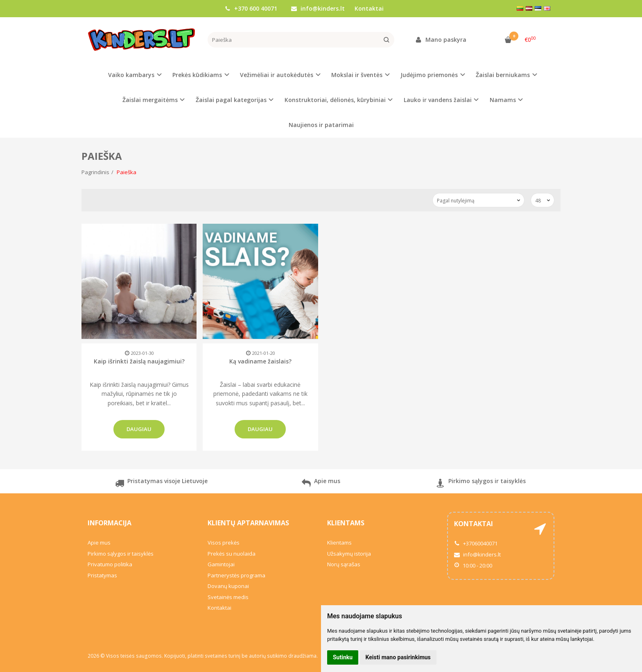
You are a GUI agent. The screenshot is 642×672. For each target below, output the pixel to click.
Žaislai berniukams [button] (503, 75)
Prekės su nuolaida (232, 554)
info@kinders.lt (318, 8)
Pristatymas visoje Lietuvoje (161, 484)
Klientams (346, 523)
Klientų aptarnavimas (248, 523)
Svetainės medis (228, 597)
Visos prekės (224, 543)
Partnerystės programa (236, 575)
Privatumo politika (110, 564)
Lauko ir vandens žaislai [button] (438, 100)
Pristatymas (102, 575)
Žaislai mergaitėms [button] (150, 100)
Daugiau (139, 429)
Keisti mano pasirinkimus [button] (398, 657)
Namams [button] (503, 100)
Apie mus (321, 484)
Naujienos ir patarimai (321, 125)
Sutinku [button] (343, 657)
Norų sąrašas (344, 564)
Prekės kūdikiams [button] (197, 75)
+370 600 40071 (251, 8)
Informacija (110, 523)
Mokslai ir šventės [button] (357, 75)
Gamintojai (221, 564)
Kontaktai (369, 8)
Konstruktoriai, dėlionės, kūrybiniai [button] (335, 100)
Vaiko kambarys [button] (131, 75)
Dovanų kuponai (228, 586)
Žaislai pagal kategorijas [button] (231, 100)
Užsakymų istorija (349, 554)
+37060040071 (476, 543)
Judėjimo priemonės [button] (429, 75)
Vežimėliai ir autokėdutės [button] (277, 75)
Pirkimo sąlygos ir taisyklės (481, 484)
